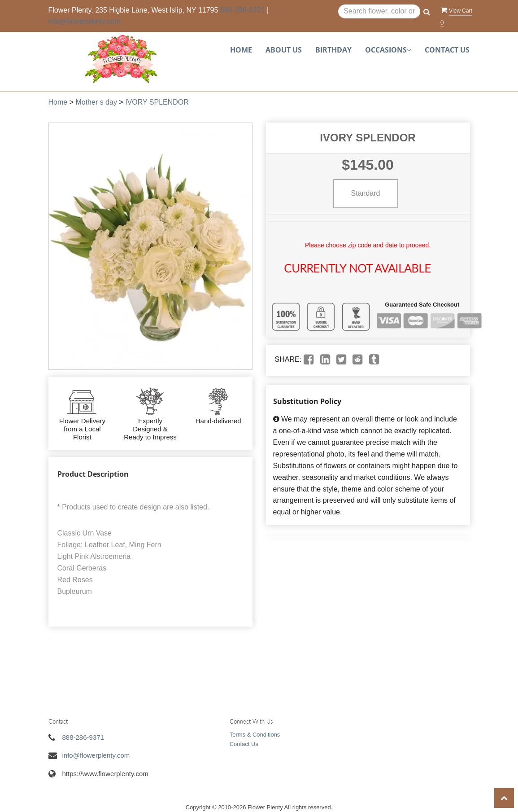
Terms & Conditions (255, 735)
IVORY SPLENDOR (157, 102)
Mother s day (96, 102)
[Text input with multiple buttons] (379, 12)
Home (241, 50)
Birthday (333, 50)
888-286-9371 (243, 10)
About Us (284, 50)
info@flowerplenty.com (85, 21)
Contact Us (447, 50)
